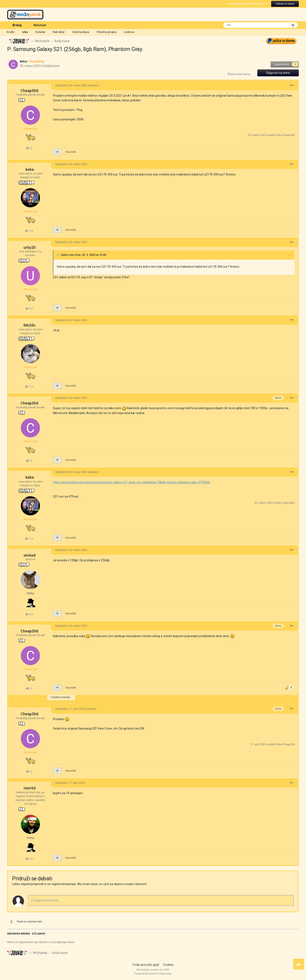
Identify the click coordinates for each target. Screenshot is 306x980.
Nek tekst (59, 32)
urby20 (30, 247)
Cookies (168, 965)
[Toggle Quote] (59, 255)
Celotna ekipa (81, 32)
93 (29, 148)
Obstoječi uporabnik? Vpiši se (247, 4)
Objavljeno (71, 86)
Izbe (25, 32)
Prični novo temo (239, 74)
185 (29, 859)
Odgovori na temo (278, 73)
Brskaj (17, 26)
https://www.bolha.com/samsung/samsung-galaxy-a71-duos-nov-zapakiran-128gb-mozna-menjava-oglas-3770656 (131, 482)
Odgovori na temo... (46, 901)
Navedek (71, 152)
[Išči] (246, 25)
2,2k (29, 387)
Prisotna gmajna (107, 32)
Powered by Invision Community (153, 974)
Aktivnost (40, 25)
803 (29, 614)
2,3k (29, 231)
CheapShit (30, 91)
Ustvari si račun (285, 4)
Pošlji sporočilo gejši (146, 965)
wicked (30, 555)
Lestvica (129, 32)
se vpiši (104, 884)
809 (29, 309)
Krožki (11, 32)
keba (30, 170)
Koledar (40, 32)
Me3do (30, 325)
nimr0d (30, 788)
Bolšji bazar (52, 66)
